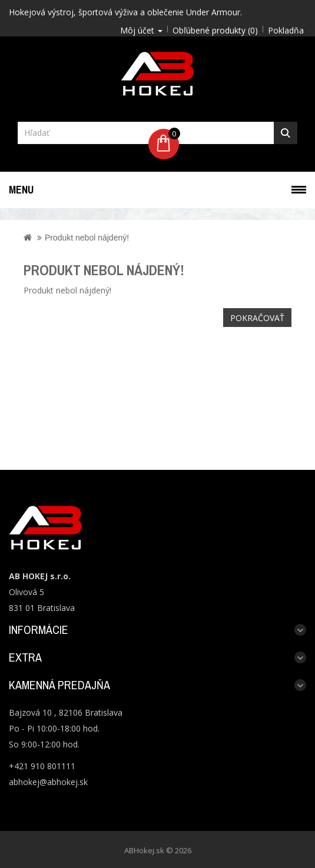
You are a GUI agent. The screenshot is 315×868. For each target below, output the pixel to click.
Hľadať (286, 133)
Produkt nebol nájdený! (87, 238)
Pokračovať (257, 318)
